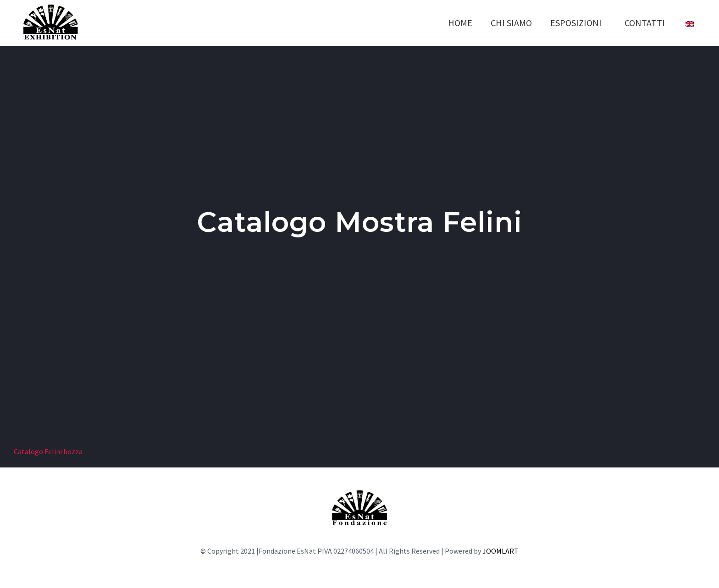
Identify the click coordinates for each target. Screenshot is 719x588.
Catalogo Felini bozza (48, 451)
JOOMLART (501, 551)
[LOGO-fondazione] (359, 494)
